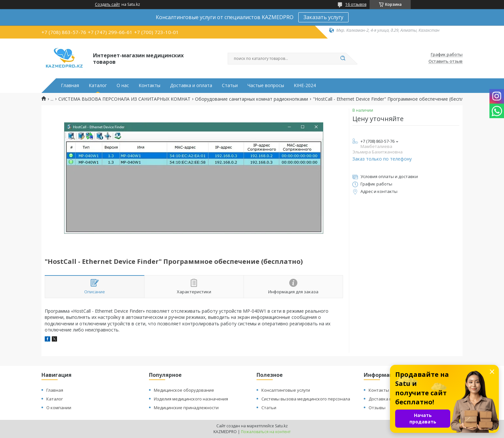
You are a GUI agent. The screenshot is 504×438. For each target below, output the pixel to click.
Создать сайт (107, 5)
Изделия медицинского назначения (191, 399)
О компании (59, 408)
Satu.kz (281, 426)
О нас (123, 85)
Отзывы (377, 408)
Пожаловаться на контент (266, 432)
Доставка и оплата (191, 85)
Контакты (149, 85)
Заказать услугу (323, 17)
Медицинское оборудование (184, 390)
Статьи (230, 85)
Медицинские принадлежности (186, 408)
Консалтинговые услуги (286, 390)
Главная (70, 85)
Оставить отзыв (446, 62)
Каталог (98, 85)
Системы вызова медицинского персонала (306, 399)
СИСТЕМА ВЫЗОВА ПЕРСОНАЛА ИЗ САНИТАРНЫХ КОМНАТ (124, 99)
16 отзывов (356, 4)
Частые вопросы (266, 85)
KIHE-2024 (305, 85)
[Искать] (343, 59)
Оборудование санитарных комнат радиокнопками (252, 99)
